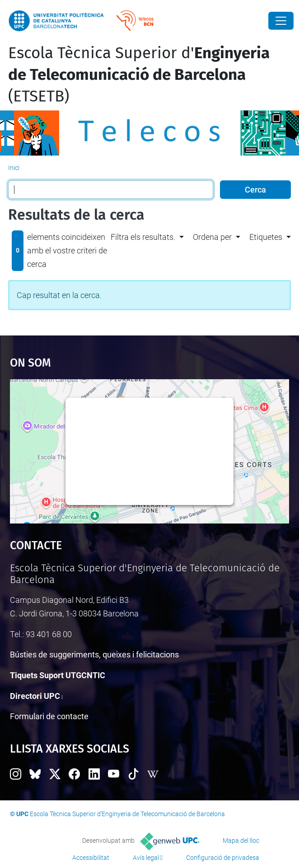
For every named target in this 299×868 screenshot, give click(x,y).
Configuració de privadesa (223, 858)
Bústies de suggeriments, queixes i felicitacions (94, 654)
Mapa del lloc (241, 840)
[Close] (281, 21)
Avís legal (146, 858)
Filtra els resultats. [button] (143, 237)
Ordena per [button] (212, 237)
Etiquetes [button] (266, 237)
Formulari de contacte (49, 716)
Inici (14, 168)
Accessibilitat (91, 858)
